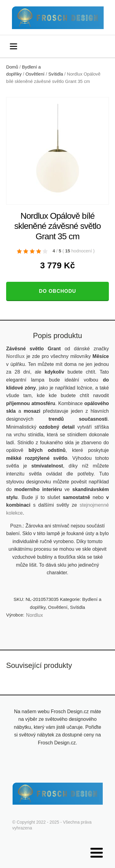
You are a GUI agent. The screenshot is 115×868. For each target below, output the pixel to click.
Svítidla (56, 74)
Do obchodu (57, 291)
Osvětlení (35, 74)
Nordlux (15, 356)
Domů (12, 67)
